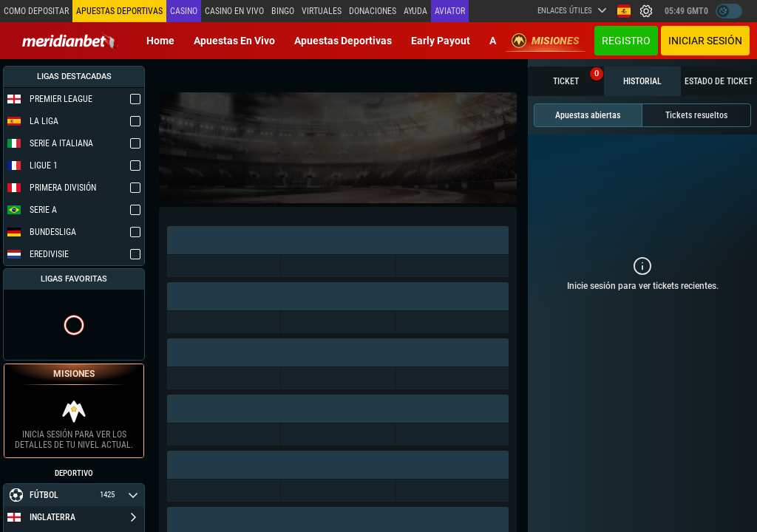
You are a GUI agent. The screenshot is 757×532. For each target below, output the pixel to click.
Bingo (283, 11)
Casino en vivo (234, 11)
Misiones (546, 41)
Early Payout (441, 41)
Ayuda (415, 11)
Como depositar (36, 11)
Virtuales (322, 11)
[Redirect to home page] (70, 41)
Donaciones (373, 11)
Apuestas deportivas (343, 41)
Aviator (450, 11)
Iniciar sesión (705, 41)
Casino (184, 11)
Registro (626, 41)
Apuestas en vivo (234, 41)
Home (160, 41)
